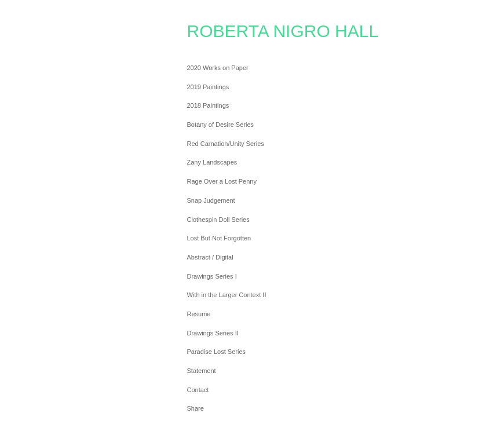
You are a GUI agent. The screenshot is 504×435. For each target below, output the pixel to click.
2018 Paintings (208, 105)
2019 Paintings (208, 87)
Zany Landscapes (212, 162)
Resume (199, 314)
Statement (202, 371)
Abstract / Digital (210, 257)
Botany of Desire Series (221, 125)
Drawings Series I (212, 276)
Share (196, 408)
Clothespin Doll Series (218, 220)
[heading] (216, 31)
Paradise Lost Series (217, 352)
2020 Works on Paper (218, 68)
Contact (198, 390)
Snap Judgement (211, 200)
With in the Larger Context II (227, 295)
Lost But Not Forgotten (219, 238)
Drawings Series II (213, 333)
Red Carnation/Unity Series (226, 144)
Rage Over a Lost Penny (222, 181)
